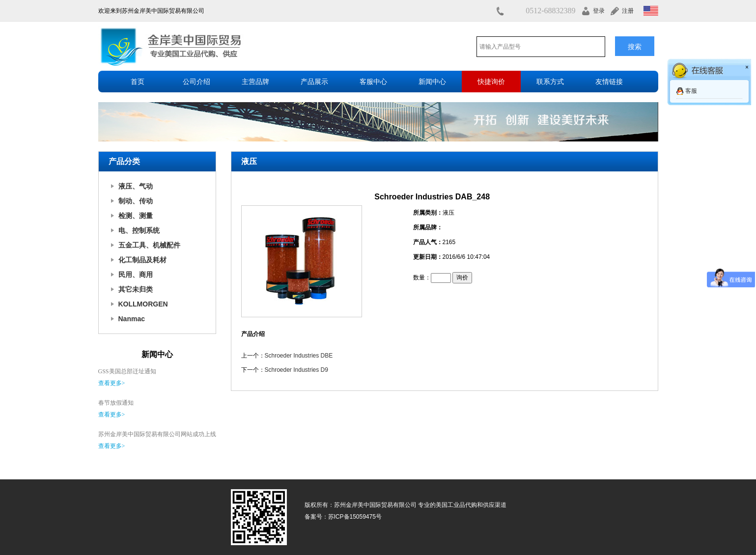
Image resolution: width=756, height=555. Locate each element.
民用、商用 (136, 275)
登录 (599, 11)
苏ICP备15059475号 (355, 517)
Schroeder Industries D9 (296, 370)
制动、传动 (136, 201)
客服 (691, 91)
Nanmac (132, 319)
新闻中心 (432, 82)
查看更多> (112, 383)
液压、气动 (136, 186)
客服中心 (373, 82)
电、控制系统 (139, 230)
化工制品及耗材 (142, 260)
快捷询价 (491, 82)
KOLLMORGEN (143, 304)
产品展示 (314, 82)
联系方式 (550, 82)
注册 (628, 11)
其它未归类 (136, 289)
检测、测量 (136, 216)
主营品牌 (255, 82)
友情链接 (609, 82)
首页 (138, 82)
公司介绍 (196, 82)
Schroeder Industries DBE (299, 356)
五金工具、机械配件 (149, 245)
